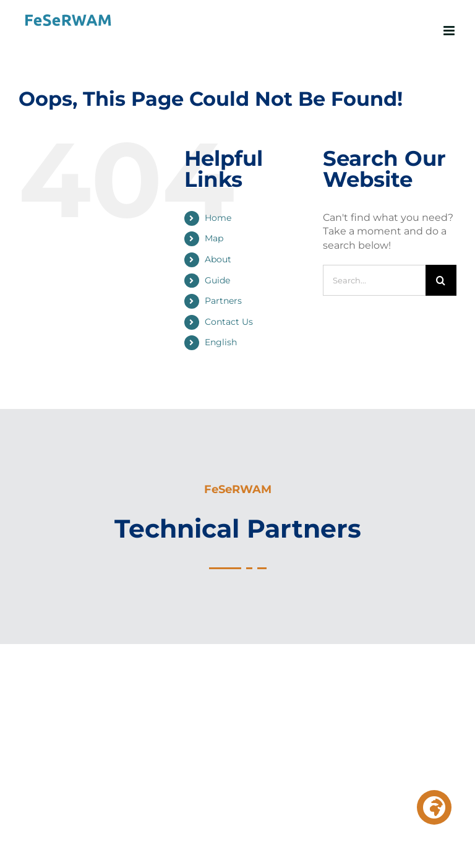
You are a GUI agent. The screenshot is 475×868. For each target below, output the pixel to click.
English (221, 342)
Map (214, 238)
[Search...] (374, 280)
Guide (217, 280)
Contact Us (229, 322)
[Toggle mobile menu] (450, 31)
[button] (434, 807)
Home (218, 218)
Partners (223, 301)
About (218, 259)
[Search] (441, 280)
